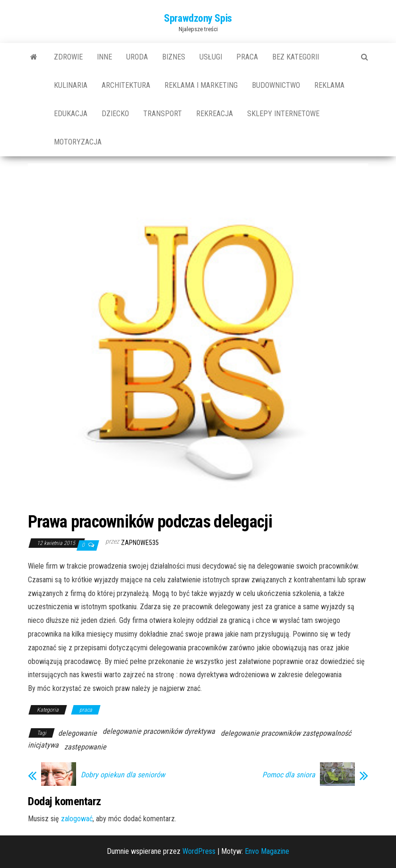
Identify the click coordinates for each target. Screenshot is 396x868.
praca (247, 57)
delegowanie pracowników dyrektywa (159, 731)
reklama (329, 85)
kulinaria (71, 85)
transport (163, 114)
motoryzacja (78, 142)
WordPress (199, 851)
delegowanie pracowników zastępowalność (286, 733)
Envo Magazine (267, 851)
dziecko (115, 114)
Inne (104, 57)
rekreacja (215, 114)
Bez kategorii (296, 57)
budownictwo (276, 85)
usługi (211, 57)
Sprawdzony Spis (198, 18)
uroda (137, 57)
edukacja (71, 114)
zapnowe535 (140, 543)
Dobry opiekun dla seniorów (123, 775)
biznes (174, 57)
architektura (126, 85)
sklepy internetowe (283, 114)
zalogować (77, 819)
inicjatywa (43, 745)
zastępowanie (85, 747)
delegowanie (77, 733)
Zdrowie (68, 57)
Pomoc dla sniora (289, 775)
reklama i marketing (201, 85)
